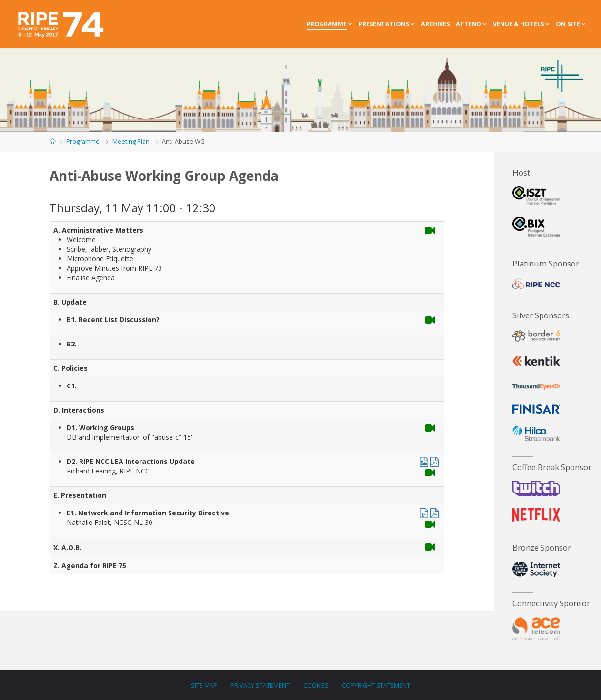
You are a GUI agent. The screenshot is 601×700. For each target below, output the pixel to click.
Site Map (204, 685)
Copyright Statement (376, 685)
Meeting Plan (131, 142)
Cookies (316, 685)
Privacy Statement (260, 685)
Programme (83, 142)
